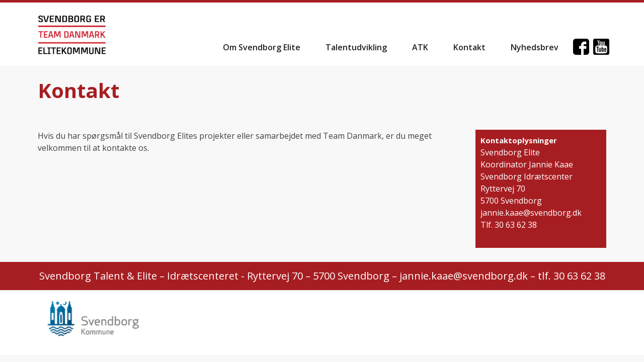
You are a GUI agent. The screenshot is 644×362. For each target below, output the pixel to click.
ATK (420, 47)
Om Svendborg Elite (262, 47)
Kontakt (469, 47)
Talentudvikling (356, 47)
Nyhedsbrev (535, 47)
